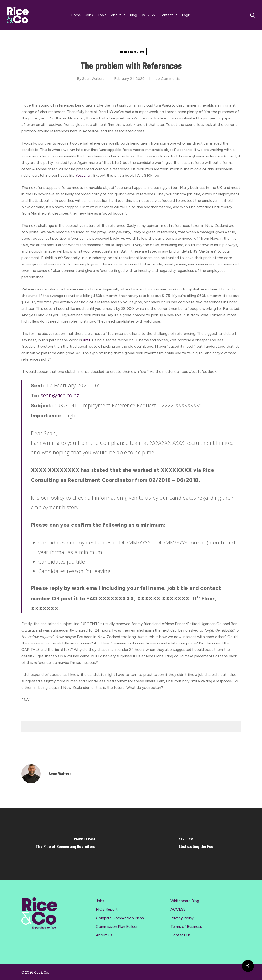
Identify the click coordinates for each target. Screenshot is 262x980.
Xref (87, 340)
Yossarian (84, 175)
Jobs (100, 901)
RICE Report (107, 909)
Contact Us (181, 935)
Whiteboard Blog (185, 901)
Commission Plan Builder (117, 926)
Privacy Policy (182, 918)
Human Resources (132, 51)
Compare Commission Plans (120, 918)
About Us (104, 935)
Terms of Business (186, 926)
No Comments (167, 79)
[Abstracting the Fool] (197, 844)
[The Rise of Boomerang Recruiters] (66, 844)
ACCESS (178, 909)
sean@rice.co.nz (60, 395)
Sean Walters (93, 79)
